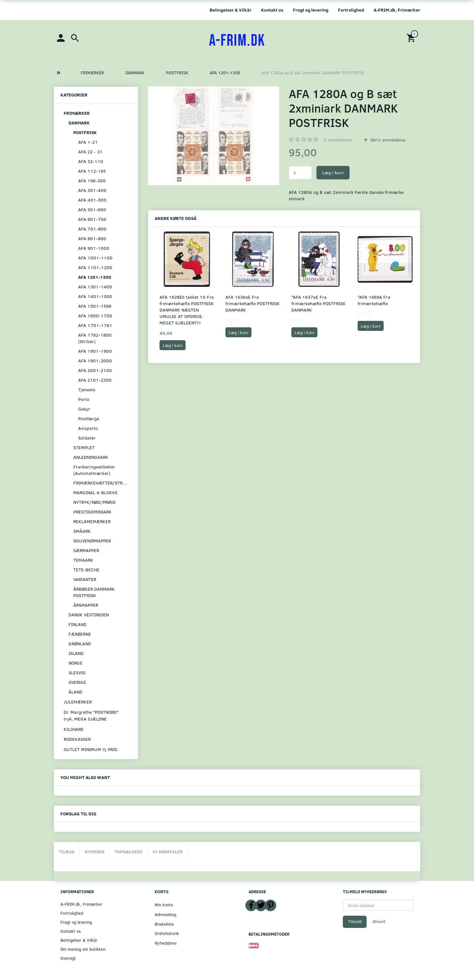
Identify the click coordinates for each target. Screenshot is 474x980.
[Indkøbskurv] (412, 37)
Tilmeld (355, 921)
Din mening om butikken (83, 949)
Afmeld (379, 921)
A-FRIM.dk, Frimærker (397, 10)
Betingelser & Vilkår (231, 10)
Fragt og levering (311, 10)
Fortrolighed (351, 10)
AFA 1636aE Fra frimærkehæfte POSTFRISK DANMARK (253, 303)
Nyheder (95, 852)
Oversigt (68, 958)
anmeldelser (338, 140)
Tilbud (67, 852)
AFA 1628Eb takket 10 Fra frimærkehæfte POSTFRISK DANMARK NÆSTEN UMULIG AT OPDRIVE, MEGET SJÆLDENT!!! (187, 310)
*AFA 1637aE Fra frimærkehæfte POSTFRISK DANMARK (319, 303)
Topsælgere (128, 852)
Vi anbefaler (168, 852)
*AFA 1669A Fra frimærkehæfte (374, 300)
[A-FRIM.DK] (237, 41)
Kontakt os (272, 10)
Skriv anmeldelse (387, 140)
